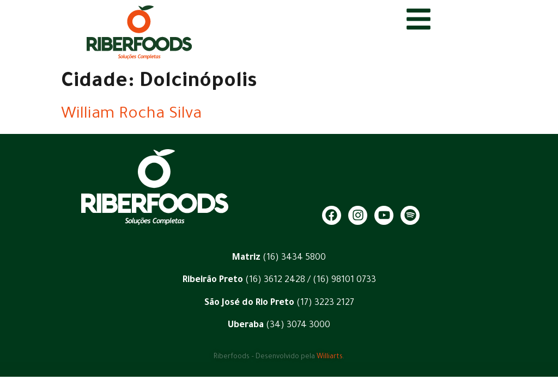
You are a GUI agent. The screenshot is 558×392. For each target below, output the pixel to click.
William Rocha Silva (131, 115)
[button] (535, 377)
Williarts (330, 357)
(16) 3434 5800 (294, 258)
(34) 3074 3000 (298, 326)
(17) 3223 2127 (325, 303)
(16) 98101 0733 (344, 280)
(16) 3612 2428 (274, 280)
